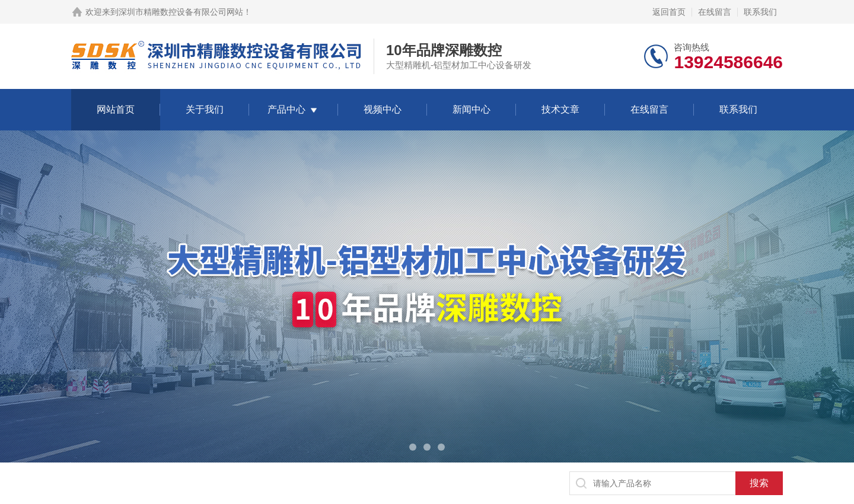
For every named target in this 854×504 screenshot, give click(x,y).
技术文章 (560, 109)
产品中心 (286, 109)
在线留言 (715, 12)
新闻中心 (471, 109)
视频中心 (383, 109)
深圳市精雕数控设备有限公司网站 (181, 12)
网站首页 (116, 109)
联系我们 (760, 12)
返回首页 (669, 12)
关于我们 (205, 109)
